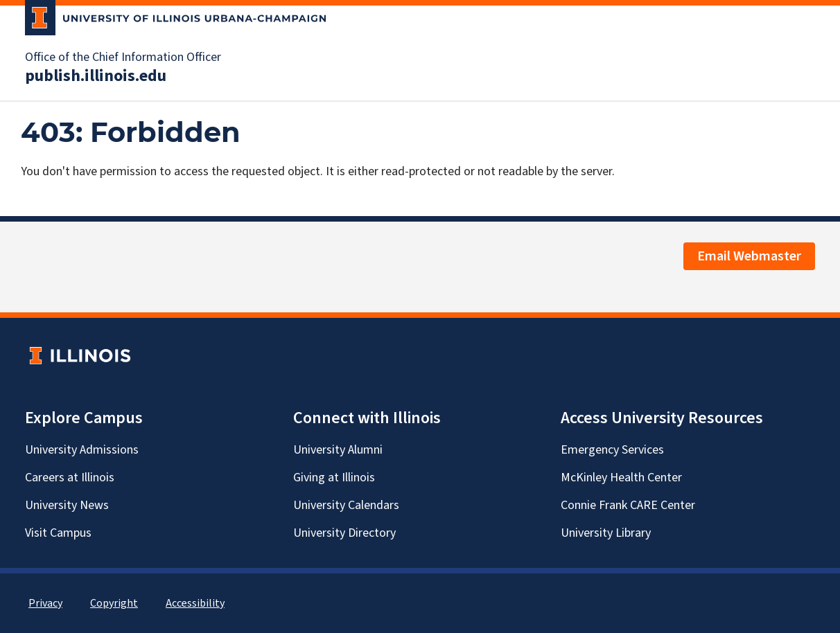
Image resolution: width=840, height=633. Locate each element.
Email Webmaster (749, 256)
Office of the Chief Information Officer (123, 57)
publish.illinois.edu (96, 76)
